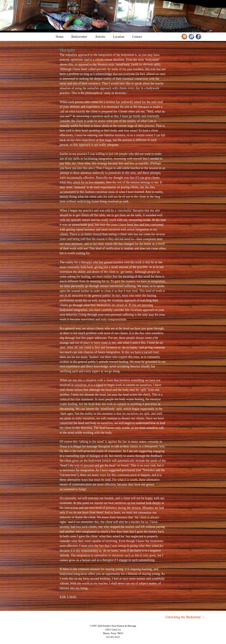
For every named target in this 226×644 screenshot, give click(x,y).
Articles (100, 37)
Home (60, 37)
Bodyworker (79, 37)
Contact (137, 37)
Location (119, 37)
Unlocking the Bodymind (185, 617)
